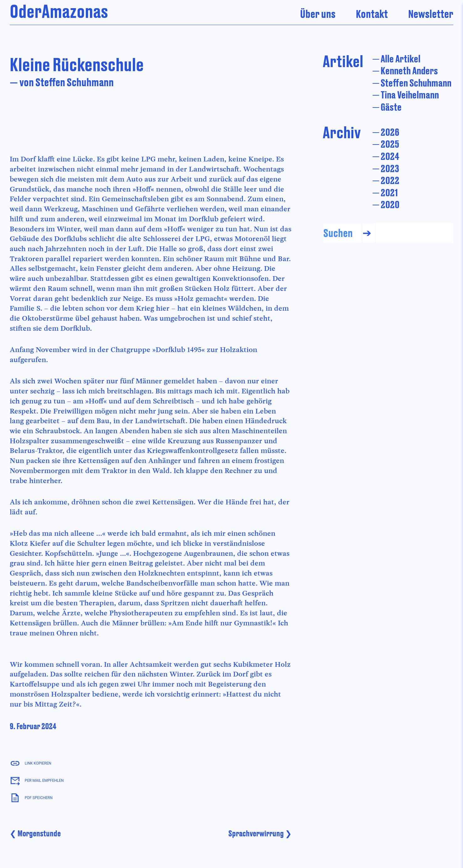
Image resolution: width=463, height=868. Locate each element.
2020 (390, 204)
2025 (390, 144)
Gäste (391, 107)
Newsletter (431, 14)
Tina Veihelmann (410, 95)
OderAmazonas (59, 11)
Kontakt (372, 14)
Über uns (318, 14)
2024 (390, 156)
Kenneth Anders (409, 70)
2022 (390, 180)
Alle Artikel (401, 58)
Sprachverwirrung (256, 833)
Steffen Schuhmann (416, 83)
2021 (389, 192)
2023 (390, 168)
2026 (390, 132)
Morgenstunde (39, 833)
